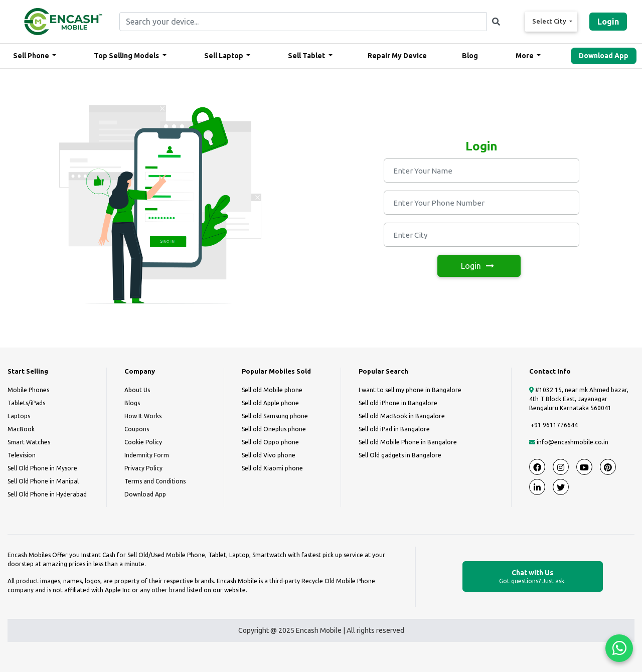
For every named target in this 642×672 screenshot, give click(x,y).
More (525, 56)
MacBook (21, 429)
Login (608, 22)
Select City (550, 21)
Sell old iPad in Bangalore (394, 429)
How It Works (143, 416)
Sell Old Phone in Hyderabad (47, 494)
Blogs (132, 403)
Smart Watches (29, 442)
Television (22, 455)
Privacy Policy (143, 468)
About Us (137, 390)
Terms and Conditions (155, 481)
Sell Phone (32, 56)
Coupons (137, 429)
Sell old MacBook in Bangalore (402, 416)
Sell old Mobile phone (272, 390)
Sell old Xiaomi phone (272, 468)
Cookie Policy (143, 442)
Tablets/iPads (26, 403)
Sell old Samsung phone (275, 416)
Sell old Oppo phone (270, 442)
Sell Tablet (307, 56)
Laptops (19, 416)
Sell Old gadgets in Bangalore (400, 455)
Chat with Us (533, 577)
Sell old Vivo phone (269, 455)
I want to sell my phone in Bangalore (410, 390)
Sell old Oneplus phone (274, 429)
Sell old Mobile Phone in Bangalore (408, 442)
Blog (470, 56)
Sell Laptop (224, 56)
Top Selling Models (127, 56)
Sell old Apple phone (270, 403)
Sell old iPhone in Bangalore (398, 403)
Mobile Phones (28, 390)
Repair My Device (397, 56)
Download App (604, 56)
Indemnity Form (147, 455)
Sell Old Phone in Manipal (43, 481)
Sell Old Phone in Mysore (42, 468)
